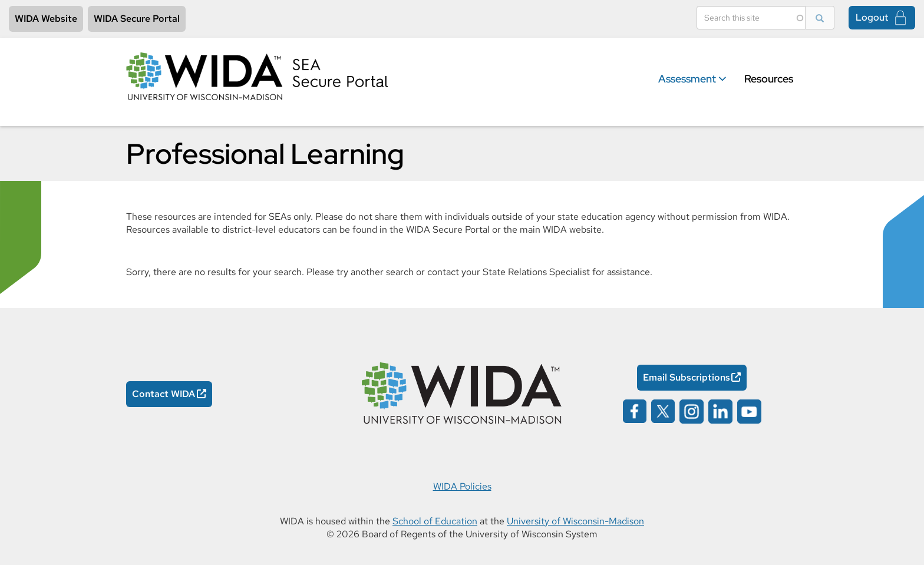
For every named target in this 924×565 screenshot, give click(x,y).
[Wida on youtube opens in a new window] (749, 410)
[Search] (751, 18)
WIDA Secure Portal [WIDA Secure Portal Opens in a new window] (137, 19)
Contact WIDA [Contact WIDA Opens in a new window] (164, 394)
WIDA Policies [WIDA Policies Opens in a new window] (462, 486)
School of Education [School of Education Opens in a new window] (435, 521)
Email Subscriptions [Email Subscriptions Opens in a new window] (687, 377)
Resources (769, 79)
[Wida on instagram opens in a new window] (692, 410)
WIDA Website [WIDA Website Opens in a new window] (46, 19)
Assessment (692, 79)
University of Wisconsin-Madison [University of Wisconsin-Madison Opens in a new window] (575, 521)
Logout (872, 17)
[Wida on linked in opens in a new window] (720, 410)
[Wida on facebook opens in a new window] (635, 410)
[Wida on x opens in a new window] (663, 410)
